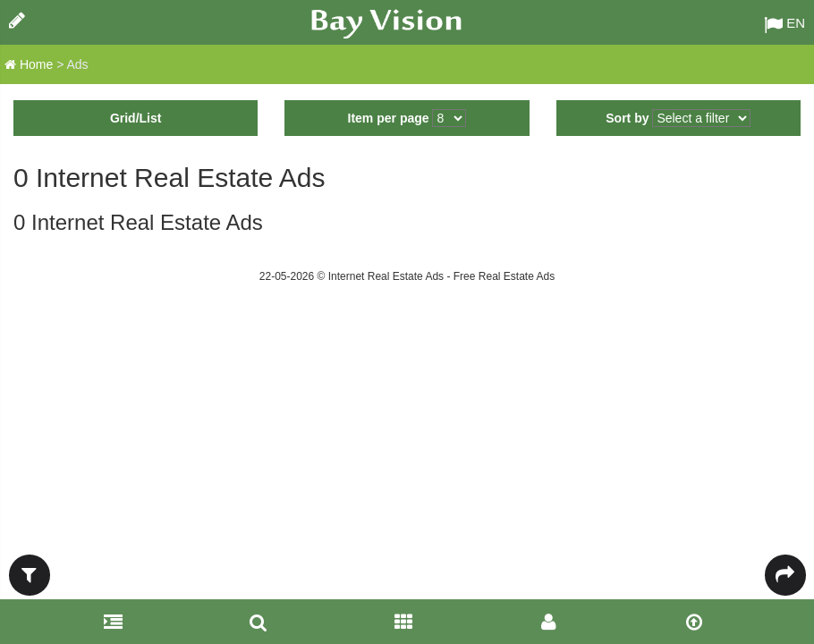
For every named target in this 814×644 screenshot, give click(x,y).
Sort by (627, 118)
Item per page (389, 118)
